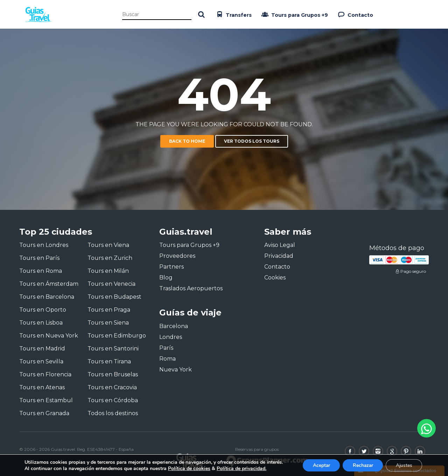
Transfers (233, 14)
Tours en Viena (108, 245)
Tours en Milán (108, 271)
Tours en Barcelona (47, 297)
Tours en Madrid (42, 349)
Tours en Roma (41, 271)
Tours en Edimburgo (117, 336)
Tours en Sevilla (41, 361)
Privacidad (279, 256)
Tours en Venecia (111, 284)
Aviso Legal (280, 245)
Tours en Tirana (109, 361)
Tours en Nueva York (49, 336)
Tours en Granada (44, 413)
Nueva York (176, 370)
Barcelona (174, 326)
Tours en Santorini (113, 349)
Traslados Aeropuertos (191, 288)
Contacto (355, 14)
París (166, 348)
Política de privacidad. (241, 468)
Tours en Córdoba (113, 400)
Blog (166, 278)
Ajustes (403, 465)
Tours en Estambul (46, 400)
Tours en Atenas (42, 387)
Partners (171, 267)
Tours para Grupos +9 (294, 14)
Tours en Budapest (114, 297)
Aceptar (317, 465)
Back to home (187, 141)
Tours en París (39, 258)
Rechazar (360, 465)
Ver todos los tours (252, 141)
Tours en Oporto (43, 310)
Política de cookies (189, 468)
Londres (171, 337)
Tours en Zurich (110, 258)
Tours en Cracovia (112, 387)
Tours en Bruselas (113, 374)
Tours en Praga (109, 310)
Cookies (275, 278)
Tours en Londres (44, 245)
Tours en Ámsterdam (49, 284)
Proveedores (177, 256)
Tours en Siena (108, 323)
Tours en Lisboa (41, 323)
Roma (167, 359)
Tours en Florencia (45, 374)
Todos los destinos (113, 413)
